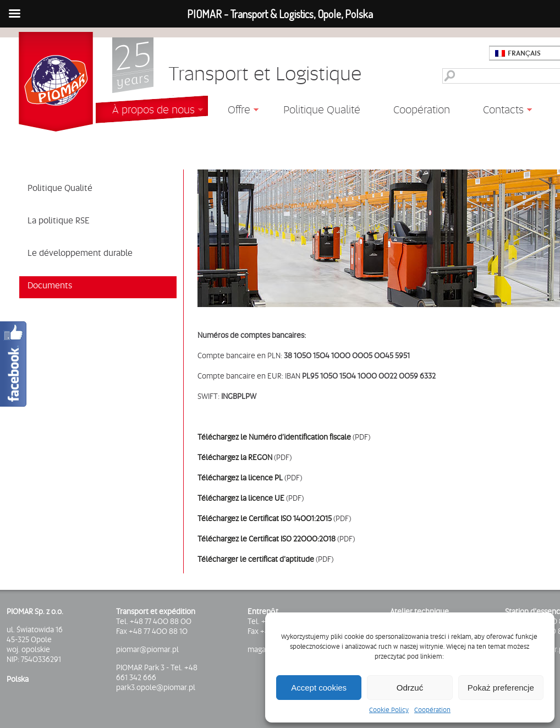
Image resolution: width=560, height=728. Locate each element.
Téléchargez (218, 457)
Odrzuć (410, 688)
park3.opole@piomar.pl (156, 687)
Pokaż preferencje (501, 688)
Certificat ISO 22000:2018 (292, 539)
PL (279, 478)
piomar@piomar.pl (147, 649)
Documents (50, 285)
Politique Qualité (322, 110)
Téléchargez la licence (236, 478)
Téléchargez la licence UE (241, 498)
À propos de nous (149, 111)
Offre (235, 111)
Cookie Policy (389, 710)
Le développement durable (80, 253)
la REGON (256, 457)
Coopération (432, 710)
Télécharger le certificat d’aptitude (257, 559)
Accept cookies (319, 688)
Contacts (499, 111)
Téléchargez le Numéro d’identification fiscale (274, 437)
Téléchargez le (223, 539)
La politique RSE (59, 220)
